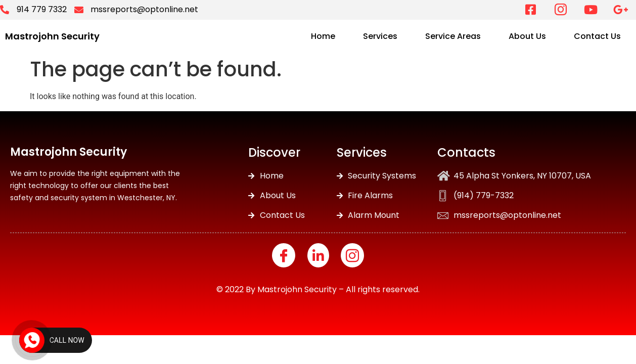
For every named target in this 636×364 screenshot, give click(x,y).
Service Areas (453, 36)
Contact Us (597, 36)
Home (323, 36)
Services (380, 36)
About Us (527, 36)
